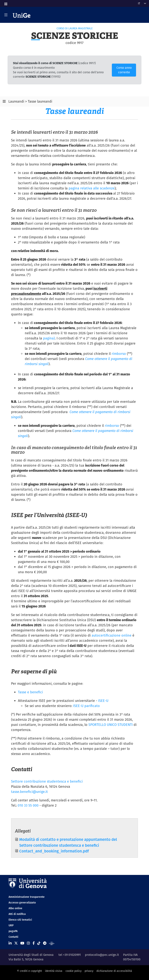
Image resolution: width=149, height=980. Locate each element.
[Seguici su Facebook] (34, 943)
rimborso (119, 354)
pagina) (49, 338)
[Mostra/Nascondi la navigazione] (6, 15)
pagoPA (13, 931)
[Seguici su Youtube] (22, 943)
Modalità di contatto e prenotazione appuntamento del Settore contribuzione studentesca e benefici (68, 842)
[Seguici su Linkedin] (10, 943)
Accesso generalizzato (22, 903)
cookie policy (74, 971)
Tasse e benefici (30, 692)
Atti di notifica (17, 914)
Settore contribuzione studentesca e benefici (47, 781)
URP (11, 925)
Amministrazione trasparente (27, 897)
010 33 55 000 (28, 805)
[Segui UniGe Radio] (52, 943)
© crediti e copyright (29, 971)
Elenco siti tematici (20, 920)
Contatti (13, 937)
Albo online (15, 908)
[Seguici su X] (16, 943)
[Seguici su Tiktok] (39, 943)
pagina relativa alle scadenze (92, 188)
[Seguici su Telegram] (45, 943)
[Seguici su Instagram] (28, 943)
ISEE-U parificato (87, 706)
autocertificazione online (112, 635)
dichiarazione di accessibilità (114, 971)
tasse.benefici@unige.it (29, 792)
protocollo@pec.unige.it (102, 955)
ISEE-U (103, 701)
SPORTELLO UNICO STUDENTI (111, 725)
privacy (89, 971)
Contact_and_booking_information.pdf (54, 851)
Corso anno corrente (124, 70)
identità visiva (54, 971)
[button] (6, 3)
